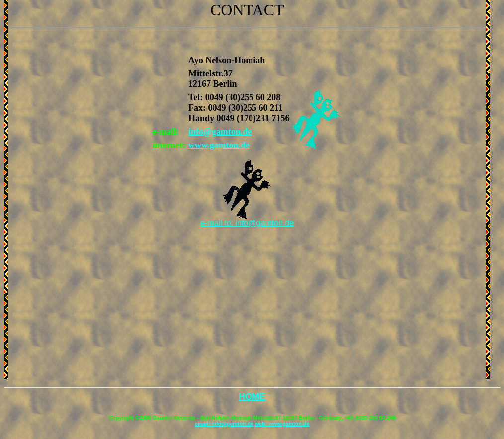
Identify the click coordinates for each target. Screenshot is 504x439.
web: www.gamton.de (282, 424)
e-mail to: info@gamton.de (247, 223)
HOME (252, 397)
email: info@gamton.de (224, 424)
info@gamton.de (220, 132)
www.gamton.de (219, 145)
